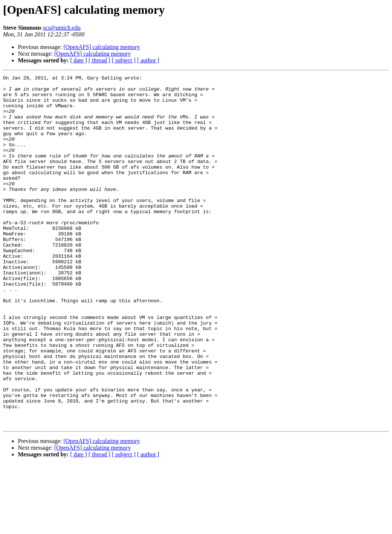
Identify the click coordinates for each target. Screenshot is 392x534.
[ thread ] (99, 60)
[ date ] (79, 60)
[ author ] (148, 60)
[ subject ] (124, 60)
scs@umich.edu (62, 28)
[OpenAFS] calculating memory (102, 47)
